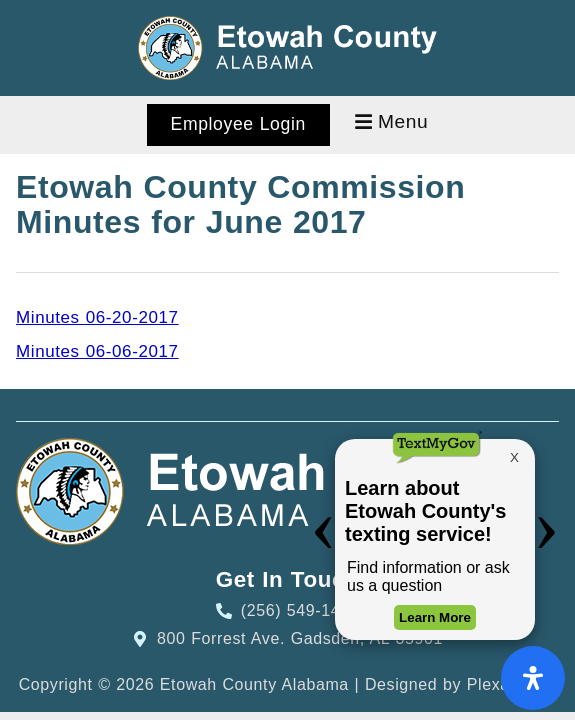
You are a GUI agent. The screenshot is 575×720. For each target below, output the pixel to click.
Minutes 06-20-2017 (97, 317)
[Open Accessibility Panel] (533, 678)
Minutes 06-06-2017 (97, 351)
